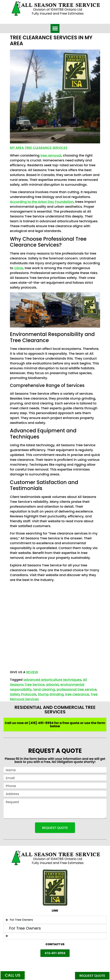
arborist (52, 684)
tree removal (51, 155)
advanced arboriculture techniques (52, 680)
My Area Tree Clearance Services (39, 148)
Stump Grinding (51, 694)
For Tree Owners (25, 928)
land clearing (44, 689)
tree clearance (77, 694)
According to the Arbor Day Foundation (42, 202)
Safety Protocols (23, 694)
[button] (55, 28)
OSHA (19, 268)
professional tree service (76, 689)
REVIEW (32, 672)
